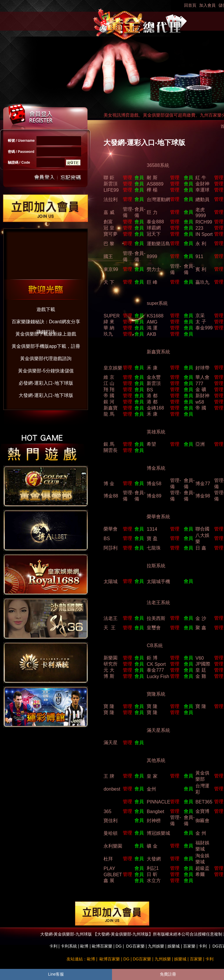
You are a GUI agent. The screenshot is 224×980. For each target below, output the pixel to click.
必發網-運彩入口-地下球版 (46, 383)
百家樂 (189, 946)
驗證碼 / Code (19, 163)
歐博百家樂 (102, 946)
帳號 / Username (21, 141)
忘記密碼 (69, 178)
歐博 (84, 946)
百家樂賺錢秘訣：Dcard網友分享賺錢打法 (46, 323)
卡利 (53, 946)
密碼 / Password (21, 152)
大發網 (154, 859)
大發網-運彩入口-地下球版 (46, 395)
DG (119, 946)
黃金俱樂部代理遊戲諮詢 (46, 358)
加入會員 (207, 5)
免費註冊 (168, 974)
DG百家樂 (135, 946)
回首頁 (190, 5)
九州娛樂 (156, 946)
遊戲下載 (46, 309)
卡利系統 (69, 946)
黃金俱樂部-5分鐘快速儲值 (46, 371)
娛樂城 (174, 946)
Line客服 (56, 974)
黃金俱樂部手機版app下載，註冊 (46, 346)
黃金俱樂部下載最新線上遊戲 (46, 334)
